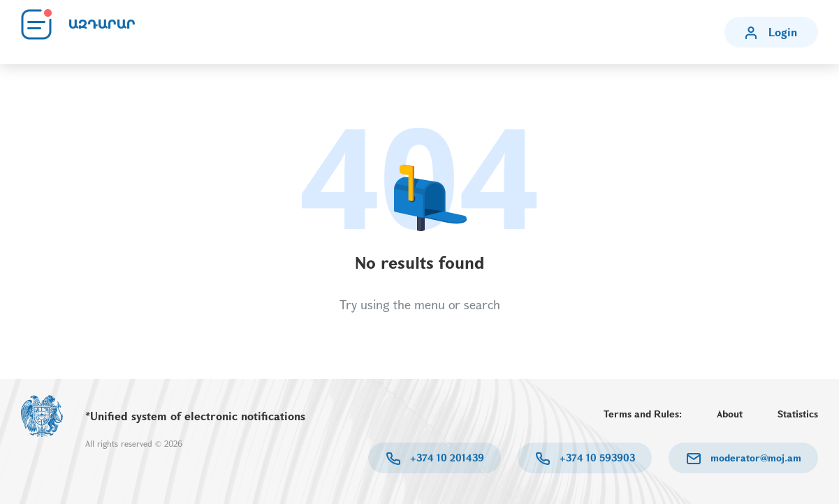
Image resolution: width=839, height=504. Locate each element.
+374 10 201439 (446, 458)
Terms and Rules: (643, 414)
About (730, 414)
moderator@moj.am (754, 458)
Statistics (798, 414)
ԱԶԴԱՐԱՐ (102, 24)
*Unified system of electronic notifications (195, 416)
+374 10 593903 (596, 458)
